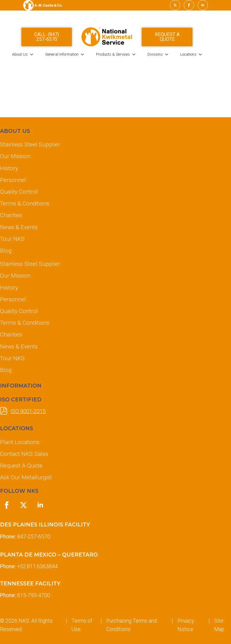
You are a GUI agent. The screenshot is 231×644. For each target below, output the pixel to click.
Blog (6, 251)
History (9, 168)
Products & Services (122, 55)
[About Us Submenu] (42, 55)
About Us (29, 55)
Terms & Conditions (25, 203)
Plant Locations (20, 442)
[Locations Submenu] (211, 55)
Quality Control (19, 192)
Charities (11, 215)
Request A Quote (21, 466)
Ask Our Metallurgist (26, 477)
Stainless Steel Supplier (30, 144)
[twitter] (175, 5)
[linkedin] (203, 5)
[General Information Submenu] (93, 55)
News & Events (19, 227)
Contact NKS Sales (24, 454)
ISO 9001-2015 (28, 411)
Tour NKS (12, 239)
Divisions (164, 55)
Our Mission (15, 156)
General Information (71, 55)
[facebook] (189, 5)
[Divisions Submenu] (177, 55)
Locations (197, 55)
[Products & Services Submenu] (144, 55)
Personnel (13, 180)
